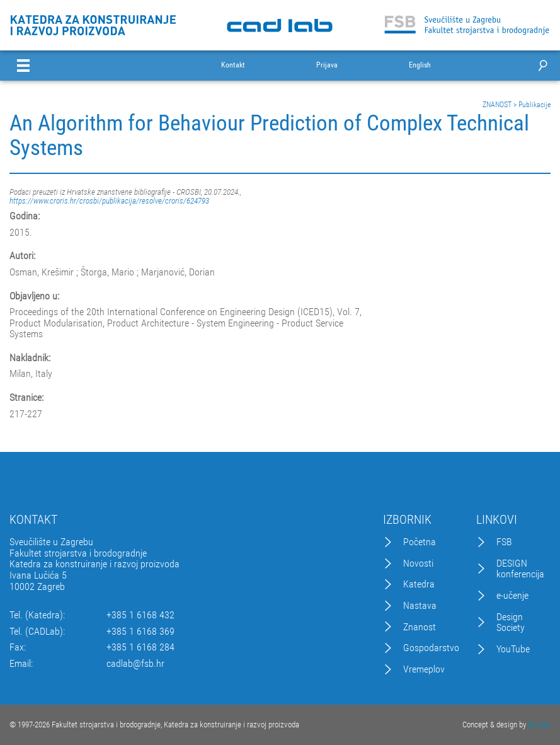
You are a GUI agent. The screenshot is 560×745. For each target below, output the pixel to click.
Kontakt (233, 65)
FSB (504, 542)
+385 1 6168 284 (140, 647)
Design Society (511, 622)
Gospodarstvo (431, 648)
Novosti (418, 563)
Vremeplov (424, 669)
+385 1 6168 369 (140, 632)
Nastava (420, 606)
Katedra (419, 584)
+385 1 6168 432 (140, 615)
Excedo (539, 725)
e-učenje (512, 596)
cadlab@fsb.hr (135, 664)
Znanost (420, 627)
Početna (420, 542)
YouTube (513, 649)
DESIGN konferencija (520, 569)
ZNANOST (497, 105)
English (420, 65)
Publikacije (534, 105)
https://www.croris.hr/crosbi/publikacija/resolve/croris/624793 (109, 201)
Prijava (327, 65)
